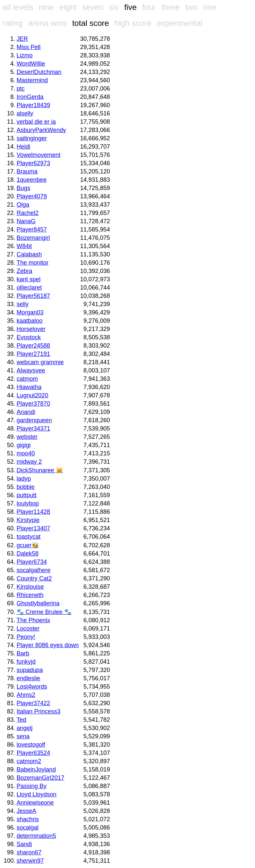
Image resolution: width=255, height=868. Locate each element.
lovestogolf (31, 745)
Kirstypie (28, 520)
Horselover (31, 329)
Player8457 (32, 230)
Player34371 (33, 429)
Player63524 (33, 753)
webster (27, 437)
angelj (25, 728)
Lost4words (32, 687)
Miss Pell (29, 47)
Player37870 (33, 404)
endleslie (28, 678)
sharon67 (29, 852)
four (149, 7)
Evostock (29, 337)
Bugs (23, 188)
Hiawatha (29, 387)
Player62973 (33, 163)
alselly (25, 113)
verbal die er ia (36, 122)
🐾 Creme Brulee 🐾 (44, 612)
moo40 (26, 453)
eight (68, 7)
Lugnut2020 (32, 395)
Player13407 (33, 528)
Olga (23, 205)
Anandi (26, 412)
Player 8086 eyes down (48, 645)
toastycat (29, 537)
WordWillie (31, 64)
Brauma (27, 171)
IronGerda (30, 97)
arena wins (47, 23)
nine (46, 7)
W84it (24, 246)
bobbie (26, 487)
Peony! (26, 637)
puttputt (27, 495)
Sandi (24, 844)
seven (93, 7)
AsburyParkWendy (41, 130)
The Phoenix (33, 620)
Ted (21, 720)
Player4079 (32, 196)
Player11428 (33, 512)
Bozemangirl (33, 238)
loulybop (28, 503)
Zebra (24, 271)
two (191, 7)
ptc (21, 89)
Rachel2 (28, 213)
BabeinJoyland (36, 769)
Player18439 (33, 105)
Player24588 (33, 346)
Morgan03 (30, 312)
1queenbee (32, 180)
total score (90, 23)
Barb (23, 653)
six (114, 7)
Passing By (32, 786)
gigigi (24, 445)
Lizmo (25, 55)
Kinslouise (30, 587)
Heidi (23, 147)
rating (13, 23)
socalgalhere (34, 570)
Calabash (29, 254)
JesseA (26, 811)
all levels (18, 7)
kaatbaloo (30, 321)
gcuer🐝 (28, 545)
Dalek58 (28, 554)
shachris (28, 819)
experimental (179, 23)
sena (23, 736)
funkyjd (26, 662)
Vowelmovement (39, 155)
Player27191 (33, 354)
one (210, 7)
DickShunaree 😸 (40, 470)
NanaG (26, 221)
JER (22, 39)
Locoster (28, 629)
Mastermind (32, 80)
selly (23, 304)
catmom (27, 379)
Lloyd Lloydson (37, 794)
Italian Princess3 (39, 711)
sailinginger (32, 138)
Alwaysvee (31, 370)
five (130, 7)
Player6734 (32, 562)
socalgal (28, 828)
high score (133, 23)
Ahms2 (26, 695)
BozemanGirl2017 (41, 778)
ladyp (24, 479)
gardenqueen (34, 420)
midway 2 (29, 462)
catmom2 (29, 761)
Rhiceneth (30, 595)
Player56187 (33, 296)
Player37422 (33, 703)
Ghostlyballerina (38, 603)
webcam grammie (40, 362)
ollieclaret (29, 288)
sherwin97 (30, 861)
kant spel (29, 279)
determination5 (36, 836)
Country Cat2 (34, 578)
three (170, 7)
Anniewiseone (35, 803)
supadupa (30, 670)
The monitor (33, 263)
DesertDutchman (39, 72)
